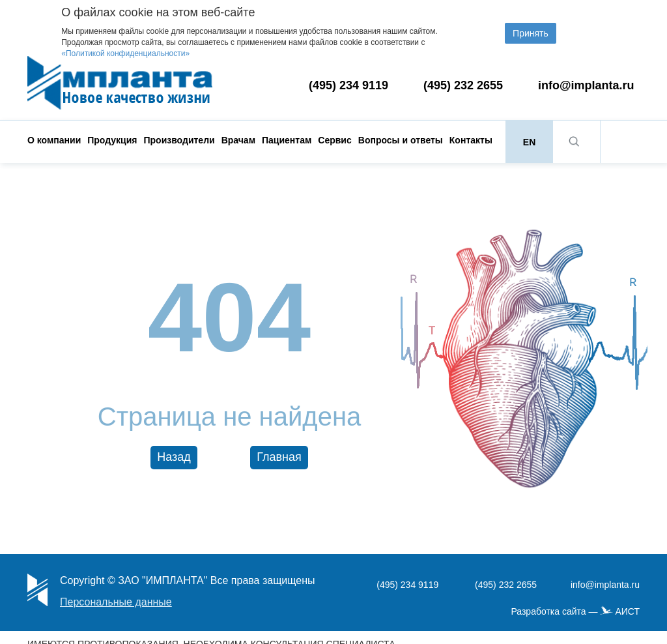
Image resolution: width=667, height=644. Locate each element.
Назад (174, 457)
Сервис (334, 140)
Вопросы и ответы (401, 140)
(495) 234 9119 (348, 85)
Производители (179, 140)
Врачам (238, 140)
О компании (54, 140)
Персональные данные (116, 602)
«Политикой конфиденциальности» (125, 53)
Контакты (471, 140)
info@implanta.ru (586, 85)
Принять (531, 33)
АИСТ (627, 611)
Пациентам (287, 140)
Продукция (112, 140)
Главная (279, 457)
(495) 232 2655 (463, 85)
